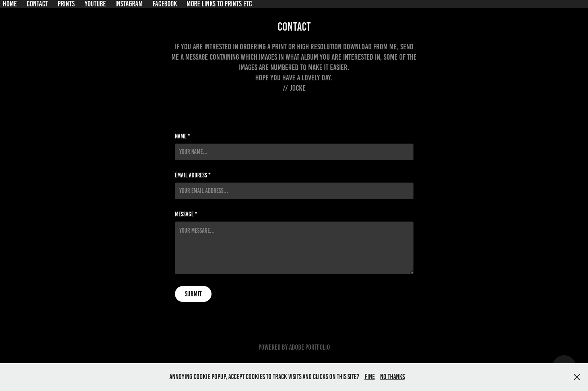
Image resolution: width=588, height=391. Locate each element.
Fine (370, 377)
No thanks (392, 377)
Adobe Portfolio (310, 347)
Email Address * (193, 175)
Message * (186, 214)
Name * (182, 136)
